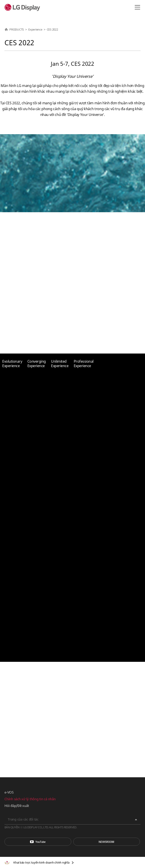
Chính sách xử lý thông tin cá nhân (30, 799)
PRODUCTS (17, 29)
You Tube (38, 842)
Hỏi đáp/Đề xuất (17, 806)
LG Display (23, 7)
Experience (35, 29)
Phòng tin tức (107, 842)
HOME (6, 29)
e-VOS (9, 792)
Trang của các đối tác (23, 819)
